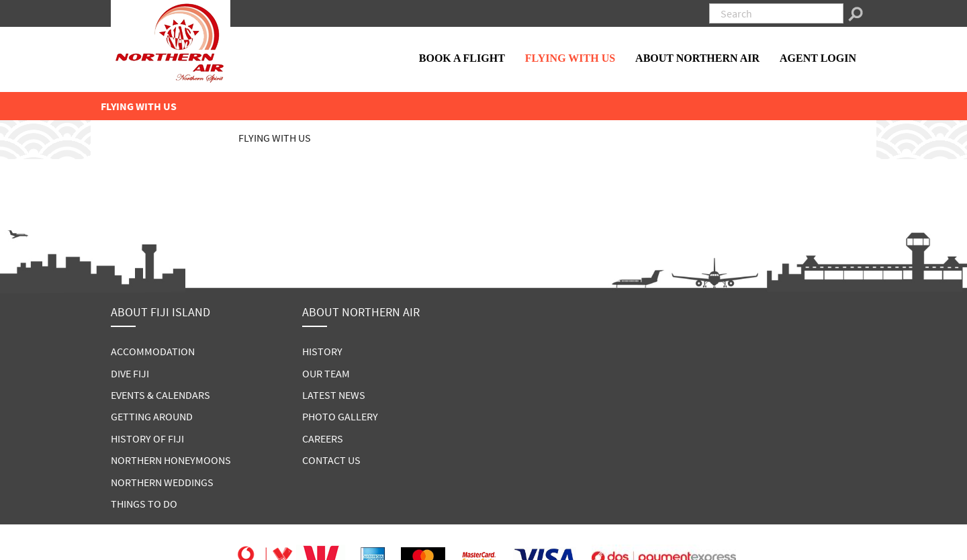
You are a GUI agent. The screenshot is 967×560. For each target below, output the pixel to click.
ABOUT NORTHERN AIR (697, 58)
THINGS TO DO (144, 504)
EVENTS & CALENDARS (160, 395)
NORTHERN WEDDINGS (162, 482)
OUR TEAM (326, 373)
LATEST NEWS (334, 395)
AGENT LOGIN (818, 58)
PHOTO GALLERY (340, 416)
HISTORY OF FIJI (147, 438)
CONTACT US (331, 460)
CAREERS (323, 438)
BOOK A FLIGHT (462, 58)
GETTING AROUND (152, 416)
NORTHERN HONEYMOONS (171, 460)
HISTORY (322, 351)
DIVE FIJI (130, 373)
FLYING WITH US (570, 58)
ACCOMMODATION (153, 351)
